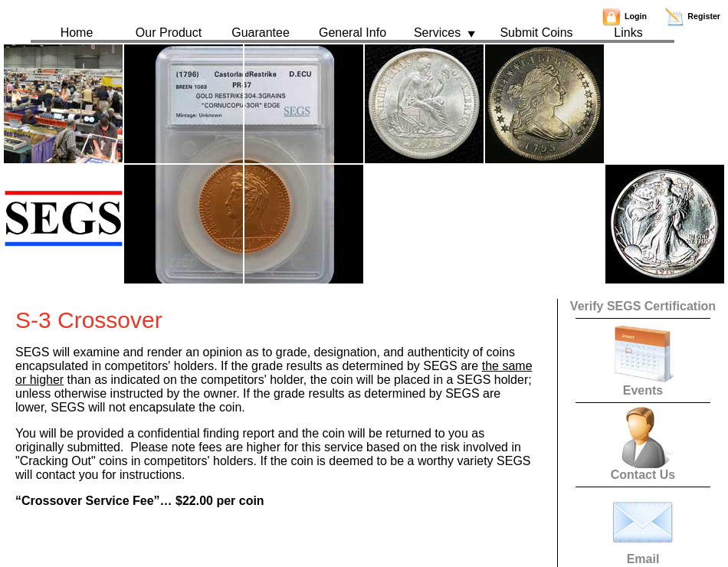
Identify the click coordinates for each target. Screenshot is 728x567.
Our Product (169, 33)
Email (643, 554)
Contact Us (643, 469)
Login (625, 16)
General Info (353, 33)
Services (444, 33)
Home (77, 33)
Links (628, 33)
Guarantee (261, 33)
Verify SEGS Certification (643, 306)
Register (693, 16)
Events (643, 385)
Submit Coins (536, 33)
